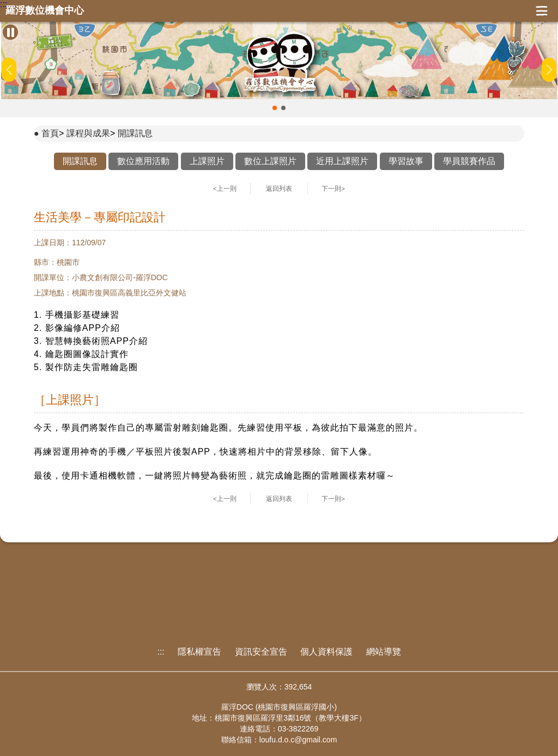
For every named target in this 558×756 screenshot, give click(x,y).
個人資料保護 (326, 652)
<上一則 (225, 189)
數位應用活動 (143, 161)
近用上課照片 (342, 161)
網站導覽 (384, 652)
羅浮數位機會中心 (45, 11)
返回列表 (279, 189)
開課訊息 (135, 133)
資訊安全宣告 (261, 652)
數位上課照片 (270, 161)
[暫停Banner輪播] (10, 32)
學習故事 (406, 161)
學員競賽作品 (469, 161)
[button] (275, 108)
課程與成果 (88, 133)
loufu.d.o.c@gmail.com (298, 740)
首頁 (50, 133)
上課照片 (207, 161)
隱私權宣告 (199, 652)
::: (4, 4)
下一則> (333, 189)
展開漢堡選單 (542, 11)
